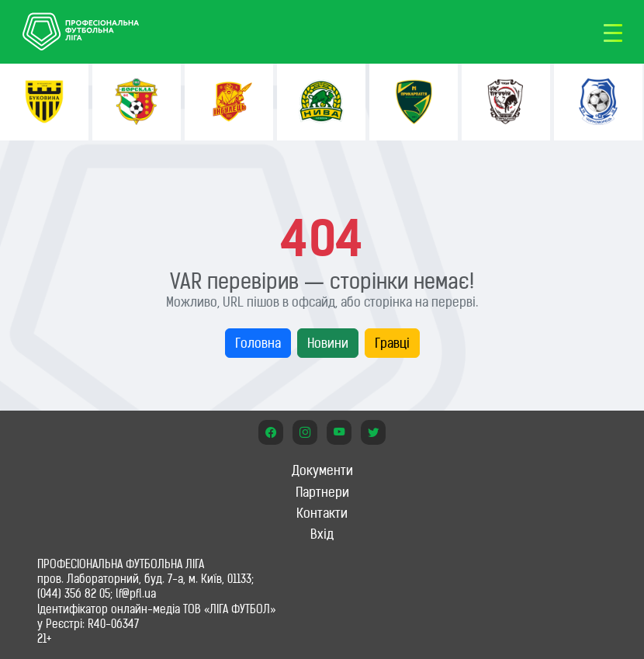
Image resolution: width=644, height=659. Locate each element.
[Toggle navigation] (613, 32)
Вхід (322, 534)
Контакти (322, 513)
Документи (322, 470)
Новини (328, 343)
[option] (44, 102)
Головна (258, 343)
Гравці (392, 343)
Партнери (322, 492)
